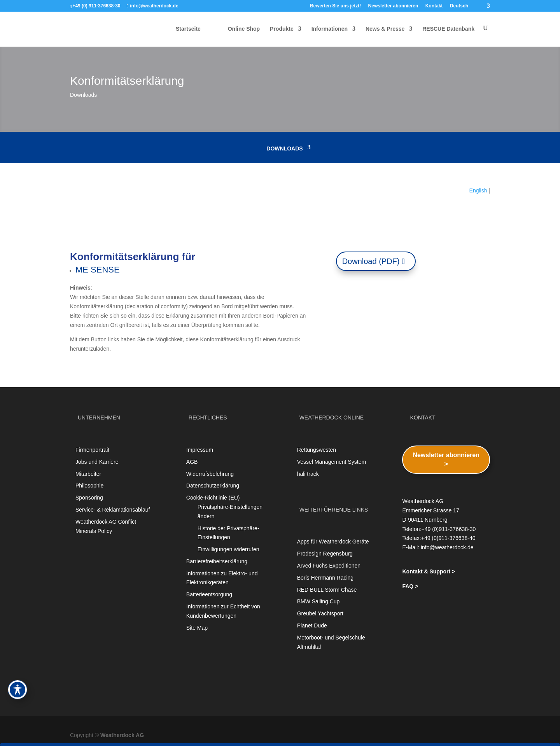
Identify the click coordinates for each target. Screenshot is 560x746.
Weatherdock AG (122, 735)
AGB (192, 462)
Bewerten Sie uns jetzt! (335, 6)
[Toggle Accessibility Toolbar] (17, 690)
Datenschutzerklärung (213, 486)
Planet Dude (312, 625)
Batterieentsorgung (209, 594)
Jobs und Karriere (97, 462)
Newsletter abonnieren (393, 6)
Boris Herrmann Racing (325, 578)
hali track (308, 474)
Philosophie (89, 486)
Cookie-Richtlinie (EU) (213, 498)
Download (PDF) (371, 261)
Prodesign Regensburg (325, 554)
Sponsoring (89, 498)
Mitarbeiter (88, 474)
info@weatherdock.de (447, 547)
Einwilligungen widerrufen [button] (228, 549)
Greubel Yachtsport (320, 613)
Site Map (197, 628)
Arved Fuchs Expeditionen (329, 566)
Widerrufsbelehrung (210, 474)
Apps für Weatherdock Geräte (333, 542)
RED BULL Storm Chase (327, 590)
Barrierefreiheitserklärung (217, 561)
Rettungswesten (317, 450)
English (478, 190)
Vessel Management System (332, 462)
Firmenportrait (92, 450)
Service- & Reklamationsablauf (113, 510)
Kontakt (434, 6)
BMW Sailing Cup (318, 601)
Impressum (200, 450)
